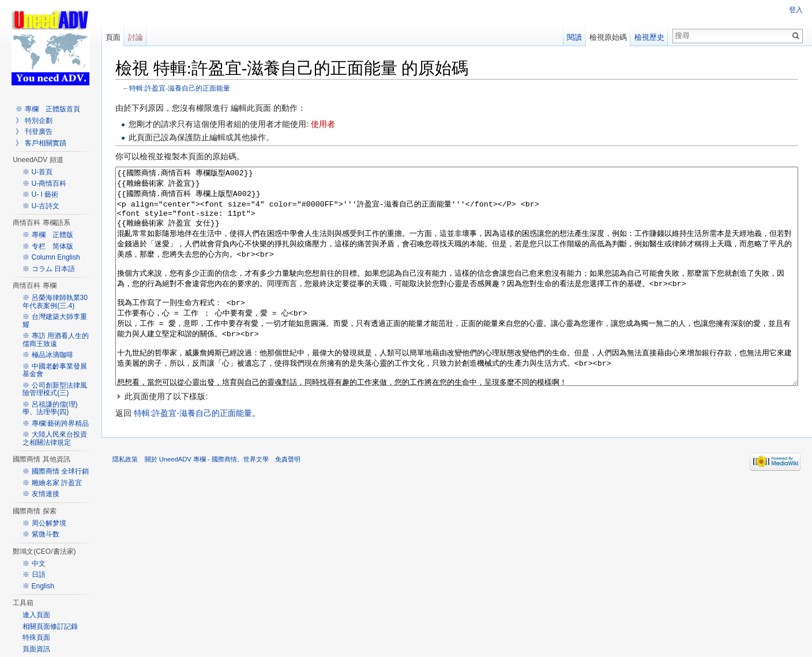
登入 (796, 10)
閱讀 (574, 37)
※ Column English (51, 257)
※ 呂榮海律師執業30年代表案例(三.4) (55, 302)
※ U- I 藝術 (40, 194)
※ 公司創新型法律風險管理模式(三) (54, 389)
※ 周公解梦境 (44, 523)
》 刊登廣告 (34, 132)
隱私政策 (126, 502)
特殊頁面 (36, 637)
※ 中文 (34, 564)
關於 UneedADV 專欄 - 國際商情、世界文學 (207, 502)
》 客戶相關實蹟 (41, 143)
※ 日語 (34, 575)
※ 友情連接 (41, 494)
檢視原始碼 (608, 37)
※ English (38, 586)
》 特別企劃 (34, 121)
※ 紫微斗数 (41, 534)
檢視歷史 (649, 37)
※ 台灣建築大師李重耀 (54, 321)
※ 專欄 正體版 (48, 235)
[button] (457, 440)
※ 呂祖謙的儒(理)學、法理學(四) (50, 408)
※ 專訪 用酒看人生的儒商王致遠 (56, 340)
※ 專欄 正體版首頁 (48, 109)
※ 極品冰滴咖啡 (48, 355)
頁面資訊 (36, 649)
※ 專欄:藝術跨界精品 (56, 423)
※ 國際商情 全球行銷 (56, 471)
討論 (136, 37)
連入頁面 (36, 615)
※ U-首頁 (37, 172)
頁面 (113, 37)
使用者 (323, 125)
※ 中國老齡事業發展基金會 (54, 370)
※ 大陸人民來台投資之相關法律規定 (54, 438)
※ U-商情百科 (44, 183)
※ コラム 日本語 (49, 269)
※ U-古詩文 (41, 206)
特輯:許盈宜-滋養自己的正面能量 (180, 88)
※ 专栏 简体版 (48, 246)
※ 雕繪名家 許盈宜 (52, 483)
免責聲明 (288, 502)
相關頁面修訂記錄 (50, 626)
